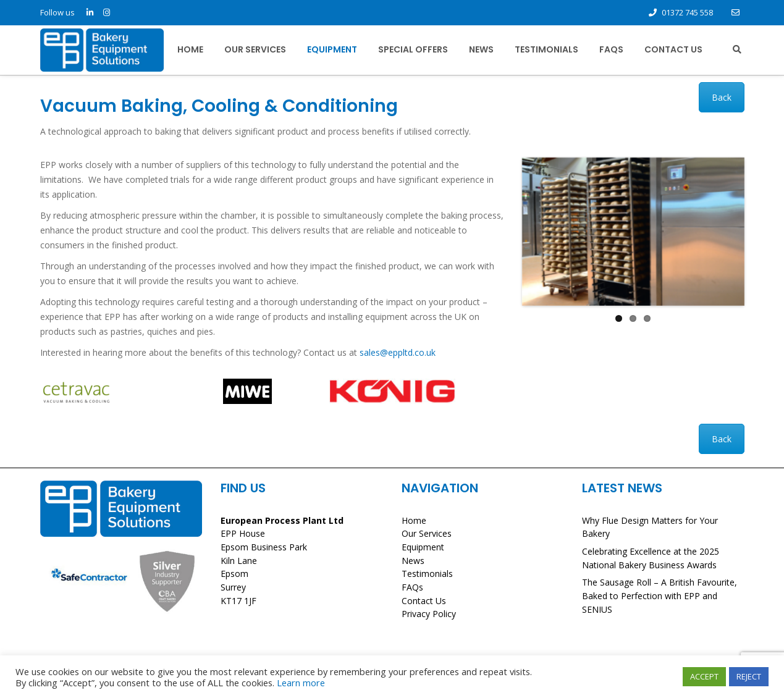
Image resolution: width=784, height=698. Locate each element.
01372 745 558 (687, 12)
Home (190, 49)
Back (722, 97)
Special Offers (413, 49)
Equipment (332, 49)
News (481, 49)
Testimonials (546, 49)
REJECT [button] (749, 676)
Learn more (301, 683)
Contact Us (673, 49)
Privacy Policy (429, 614)
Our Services (255, 49)
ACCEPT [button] (704, 676)
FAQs (611, 49)
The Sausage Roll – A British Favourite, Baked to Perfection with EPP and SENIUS (660, 595)
